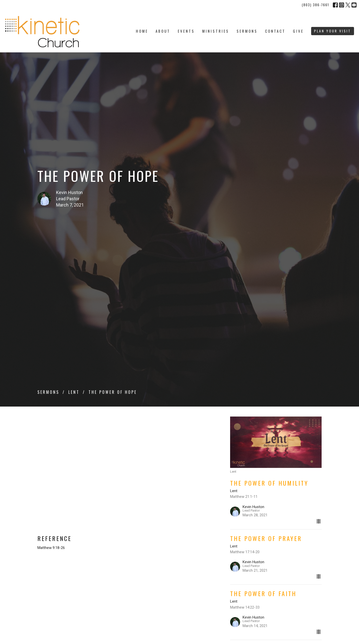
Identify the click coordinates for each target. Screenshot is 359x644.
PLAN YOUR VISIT (333, 31)
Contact (275, 31)
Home (142, 31)
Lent (74, 392)
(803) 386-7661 (315, 5)
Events (186, 31)
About (163, 31)
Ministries (216, 31)
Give (298, 31)
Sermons (247, 31)
